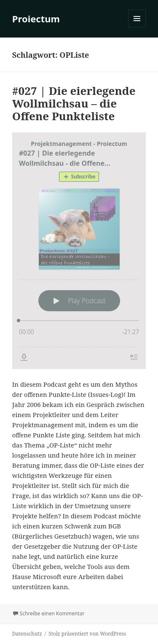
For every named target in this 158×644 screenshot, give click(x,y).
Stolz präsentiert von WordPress (87, 634)
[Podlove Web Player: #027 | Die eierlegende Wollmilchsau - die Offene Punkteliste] (79, 251)
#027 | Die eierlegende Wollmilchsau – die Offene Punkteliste (74, 103)
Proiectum (36, 19)
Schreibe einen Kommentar (52, 613)
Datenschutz (27, 634)
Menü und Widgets (137, 27)
